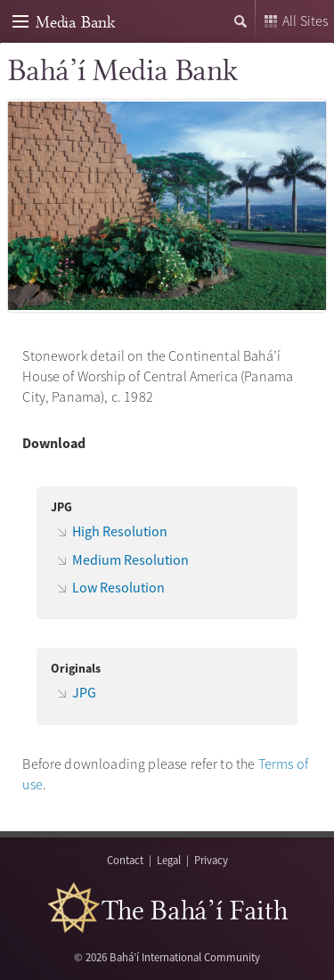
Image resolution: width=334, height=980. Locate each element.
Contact (125, 860)
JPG (84, 692)
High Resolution (120, 531)
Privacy (211, 860)
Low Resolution (118, 587)
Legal (169, 860)
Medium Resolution (130, 559)
